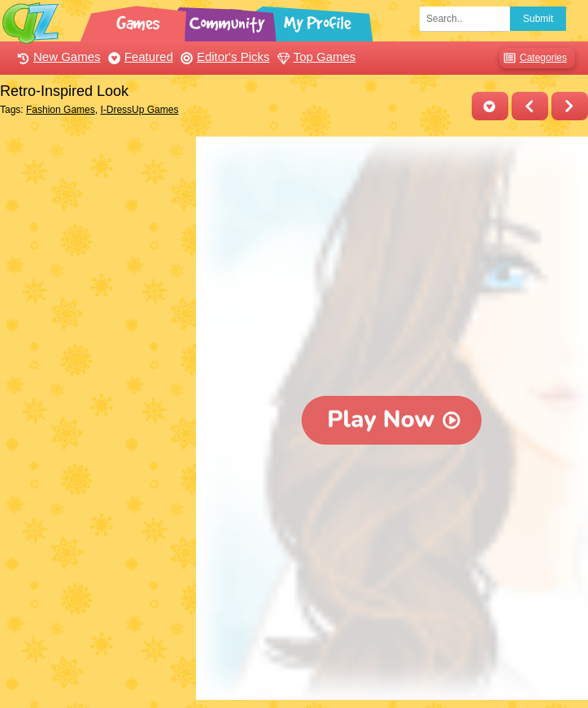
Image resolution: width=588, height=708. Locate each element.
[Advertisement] (94, 218)
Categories (533, 58)
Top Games (315, 56)
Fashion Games (61, 110)
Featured (139, 56)
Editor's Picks (223, 56)
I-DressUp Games (139, 110)
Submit (538, 19)
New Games (57, 56)
